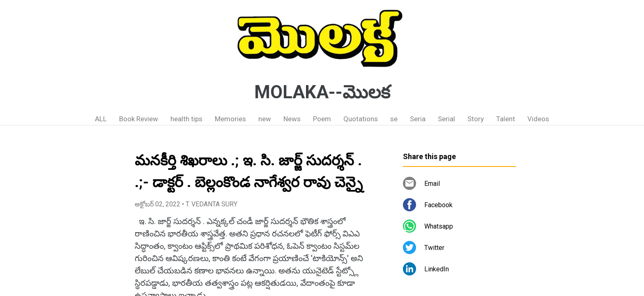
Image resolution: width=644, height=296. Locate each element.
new (265, 119)
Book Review (139, 119)
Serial (446, 119)
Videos (538, 119)
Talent (506, 119)
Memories (230, 119)
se (394, 119)
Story (476, 119)
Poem (322, 119)
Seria (418, 119)
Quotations (361, 119)
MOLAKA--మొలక (322, 92)
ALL (101, 119)
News (292, 119)
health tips (186, 119)
